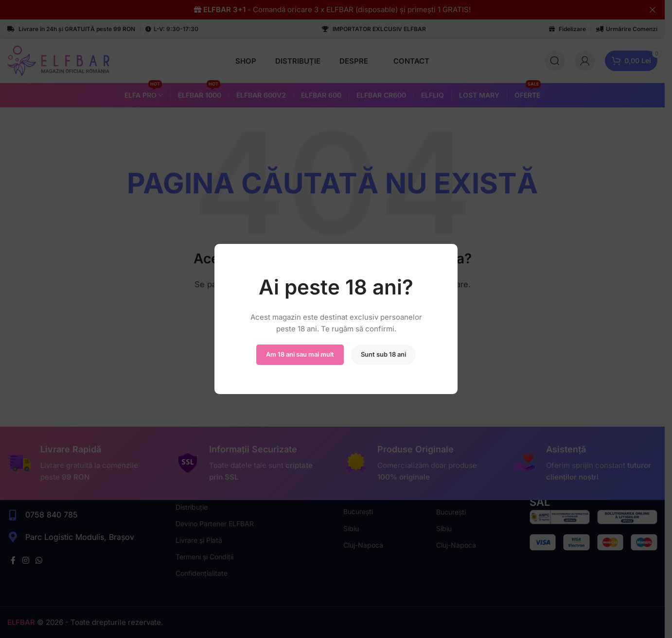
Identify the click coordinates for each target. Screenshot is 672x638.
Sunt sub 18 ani (383, 354)
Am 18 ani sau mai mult (300, 354)
